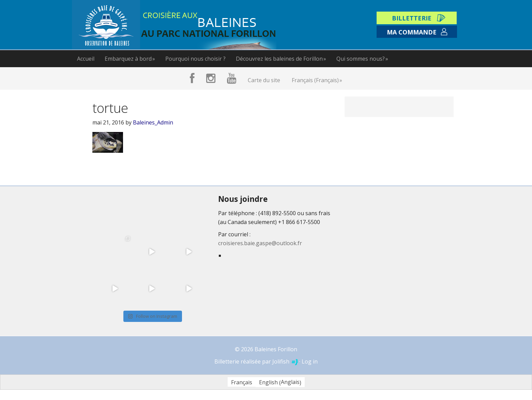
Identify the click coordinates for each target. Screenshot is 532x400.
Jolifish (285, 361)
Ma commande (412, 32)
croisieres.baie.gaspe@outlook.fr (260, 243)
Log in (310, 361)
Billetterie (412, 18)
